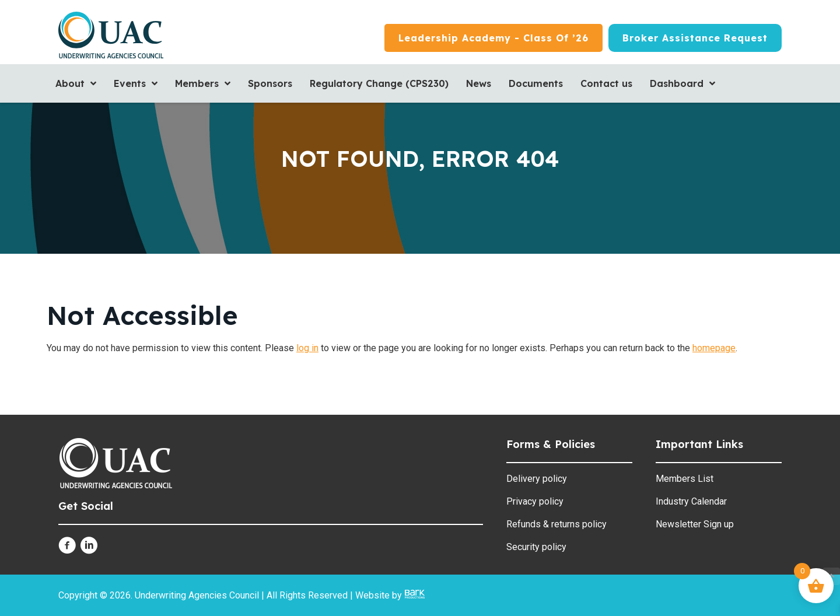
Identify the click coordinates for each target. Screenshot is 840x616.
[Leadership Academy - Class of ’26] (494, 38)
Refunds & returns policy (556, 524)
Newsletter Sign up (695, 524)
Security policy (536, 547)
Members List (685, 479)
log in (307, 348)
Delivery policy (537, 479)
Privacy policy (535, 501)
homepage (714, 348)
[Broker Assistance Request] (695, 38)
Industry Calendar (691, 501)
